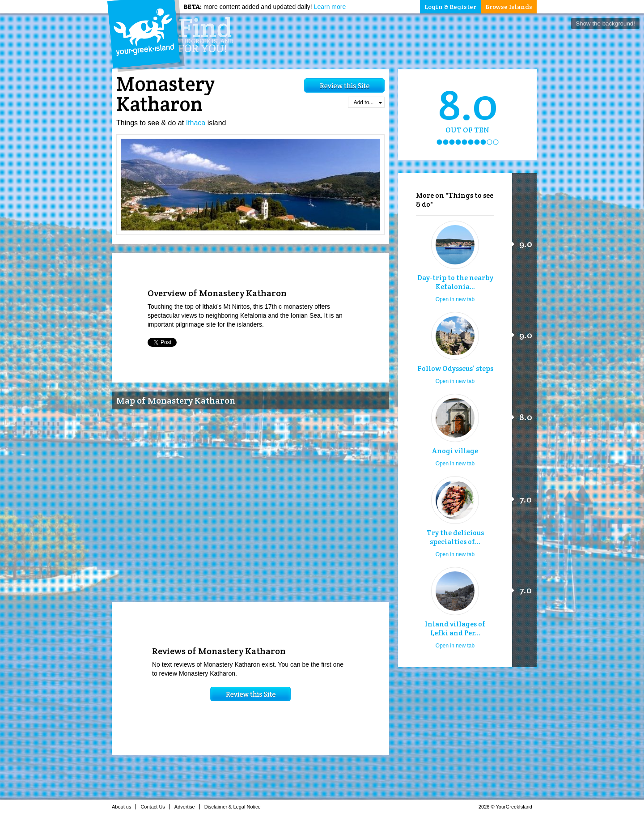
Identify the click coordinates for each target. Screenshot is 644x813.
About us (124, 807)
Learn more (330, 7)
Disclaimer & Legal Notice (235, 807)
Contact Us (155, 807)
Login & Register (450, 7)
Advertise (187, 807)
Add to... (368, 102)
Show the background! (605, 23)
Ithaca (196, 123)
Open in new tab (455, 299)
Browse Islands (509, 7)
